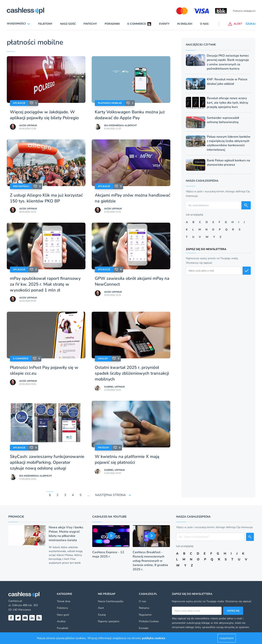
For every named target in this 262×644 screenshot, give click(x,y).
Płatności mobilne (110, 103)
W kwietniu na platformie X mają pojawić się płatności (127, 459)
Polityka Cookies (149, 621)
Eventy (164, 24)
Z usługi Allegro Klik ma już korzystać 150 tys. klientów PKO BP (46, 198)
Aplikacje (19, 103)
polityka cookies (154, 638)
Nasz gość (68, 24)
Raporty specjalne (109, 621)
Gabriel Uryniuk (114, 387)
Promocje (16, 517)
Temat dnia (64, 601)
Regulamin (145, 615)
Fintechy (90, 24)
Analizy (103, 359)
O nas (204, 24)
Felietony (45, 24)
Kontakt (144, 628)
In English (185, 24)
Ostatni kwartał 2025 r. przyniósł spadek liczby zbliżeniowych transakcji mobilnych (132, 373)
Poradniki (112, 24)
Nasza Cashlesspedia (111, 601)
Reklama (144, 608)
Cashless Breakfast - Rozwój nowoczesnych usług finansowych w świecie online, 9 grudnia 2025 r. (150, 561)
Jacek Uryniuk (28, 125)
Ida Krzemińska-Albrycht (120, 125)
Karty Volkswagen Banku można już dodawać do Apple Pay (130, 115)
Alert (101, 608)
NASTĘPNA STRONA (111, 495)
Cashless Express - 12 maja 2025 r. (108, 554)
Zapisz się (233, 611)
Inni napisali (21, 186)
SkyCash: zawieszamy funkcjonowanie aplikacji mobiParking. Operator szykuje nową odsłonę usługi (47, 462)
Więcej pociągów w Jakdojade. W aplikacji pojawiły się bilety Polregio (44, 115)
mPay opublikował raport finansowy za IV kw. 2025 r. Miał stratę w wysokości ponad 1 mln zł (45, 284)
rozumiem (227, 638)
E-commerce (137, 24)
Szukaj (102, 615)
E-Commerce (21, 359)
